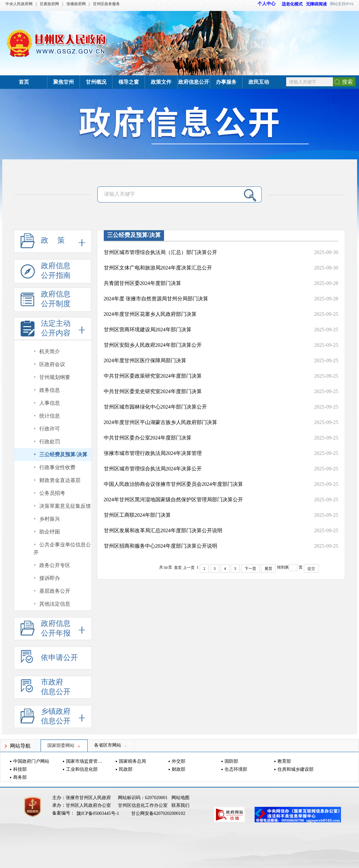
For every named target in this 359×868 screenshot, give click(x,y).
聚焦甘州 (63, 82)
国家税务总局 (132, 761)
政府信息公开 (194, 82)
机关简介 (50, 351)
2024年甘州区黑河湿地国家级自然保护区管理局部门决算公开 (173, 500)
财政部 (179, 769)
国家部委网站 (64, 745)
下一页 (250, 569)
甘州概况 (96, 82)
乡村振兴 (50, 519)
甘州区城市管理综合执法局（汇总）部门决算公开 (160, 252)
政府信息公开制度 (46, 301)
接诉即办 (50, 578)
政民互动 (259, 82)
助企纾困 (50, 532)
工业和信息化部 (82, 769)
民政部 (126, 769)
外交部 (179, 761)
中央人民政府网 (19, 4)
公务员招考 (52, 493)
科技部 (20, 769)
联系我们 (180, 805)
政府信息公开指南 (46, 273)
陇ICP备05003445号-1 (98, 813)
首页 (24, 82)
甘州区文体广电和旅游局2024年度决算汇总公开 (158, 268)
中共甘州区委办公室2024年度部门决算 (148, 438)
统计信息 (50, 416)
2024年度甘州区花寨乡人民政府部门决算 (150, 314)
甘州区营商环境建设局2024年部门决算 (148, 330)
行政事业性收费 (57, 467)
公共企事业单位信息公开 (62, 548)
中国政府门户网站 (31, 761)
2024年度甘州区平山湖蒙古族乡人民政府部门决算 (160, 422)
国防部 (231, 761)
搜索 (347, 82)
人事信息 (50, 403)
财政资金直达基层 (60, 480)
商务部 (20, 777)
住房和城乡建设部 (296, 769)
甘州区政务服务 (106, 4)
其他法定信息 (55, 604)
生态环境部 (236, 769)
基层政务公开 (55, 591)
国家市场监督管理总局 (85, 761)
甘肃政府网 (49, 4)
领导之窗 (129, 82)
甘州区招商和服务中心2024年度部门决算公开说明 (160, 546)
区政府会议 (52, 364)
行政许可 (50, 429)
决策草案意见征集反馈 (65, 506)
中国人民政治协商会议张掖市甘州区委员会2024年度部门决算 (173, 484)
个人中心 (267, 4)
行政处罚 (50, 442)
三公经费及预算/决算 (63, 454)
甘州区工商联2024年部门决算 (137, 515)
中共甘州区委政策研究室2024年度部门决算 (153, 376)
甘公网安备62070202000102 (158, 813)
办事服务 (226, 82)
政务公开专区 (55, 565)
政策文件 (161, 82)
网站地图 (180, 798)
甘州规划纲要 (55, 377)
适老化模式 (289, 4)
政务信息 (50, 390)
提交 (311, 569)
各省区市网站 (111, 745)
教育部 (284, 761)
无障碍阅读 (316, 4)
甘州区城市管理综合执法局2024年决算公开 (153, 469)
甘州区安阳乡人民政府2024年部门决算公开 (153, 345)
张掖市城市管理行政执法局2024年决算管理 (153, 453)
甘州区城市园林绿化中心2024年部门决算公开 (155, 407)
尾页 (268, 569)
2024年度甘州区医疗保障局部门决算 (145, 360)
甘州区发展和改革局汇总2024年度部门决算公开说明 (163, 530)
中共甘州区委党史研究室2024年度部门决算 (153, 391)
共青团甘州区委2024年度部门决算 (142, 283)
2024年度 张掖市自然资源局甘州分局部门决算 (156, 299)
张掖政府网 (76, 4)
